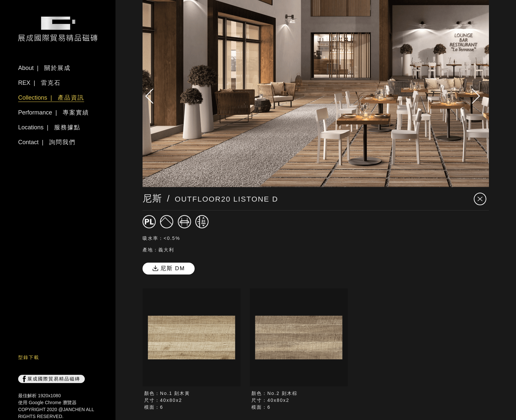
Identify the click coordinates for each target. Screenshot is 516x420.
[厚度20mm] (202, 222)
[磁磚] (149, 222)
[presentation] (152, 96)
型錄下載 (29, 357)
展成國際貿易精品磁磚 (51, 379)
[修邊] (184, 222)
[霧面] (167, 222)
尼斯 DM (169, 268)
